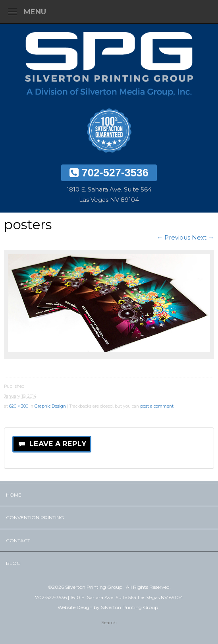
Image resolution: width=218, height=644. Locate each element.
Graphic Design (50, 406)
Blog (13, 563)
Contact (18, 541)
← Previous (174, 237)
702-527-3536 (109, 173)
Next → (203, 237)
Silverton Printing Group (130, 607)
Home (14, 495)
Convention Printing (35, 517)
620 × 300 (19, 406)
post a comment (157, 406)
